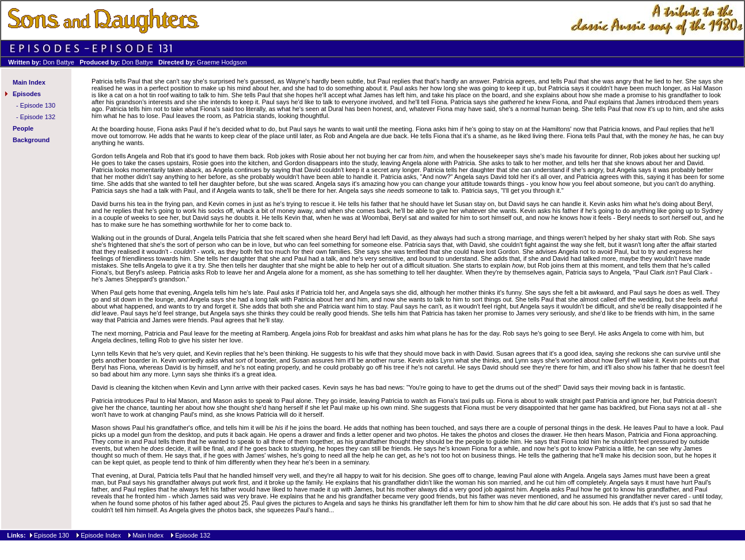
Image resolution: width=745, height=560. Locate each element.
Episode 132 (38, 117)
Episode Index (101, 535)
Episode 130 (38, 105)
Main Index (29, 82)
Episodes (27, 94)
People (23, 128)
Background (31, 140)
